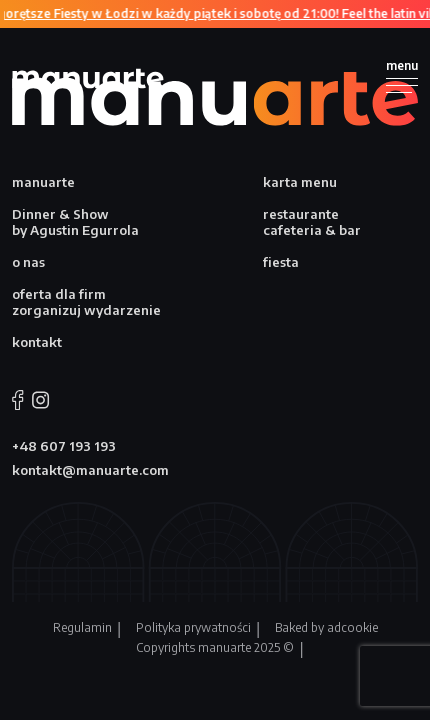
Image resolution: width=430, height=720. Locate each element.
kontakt (37, 342)
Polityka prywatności (193, 627)
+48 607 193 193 (64, 446)
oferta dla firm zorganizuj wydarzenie (86, 302)
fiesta (281, 262)
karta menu (300, 182)
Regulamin (82, 627)
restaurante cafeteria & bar (312, 222)
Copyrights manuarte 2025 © (215, 647)
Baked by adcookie (326, 627)
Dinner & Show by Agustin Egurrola (75, 222)
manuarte (43, 182)
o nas (28, 262)
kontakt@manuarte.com (90, 470)
